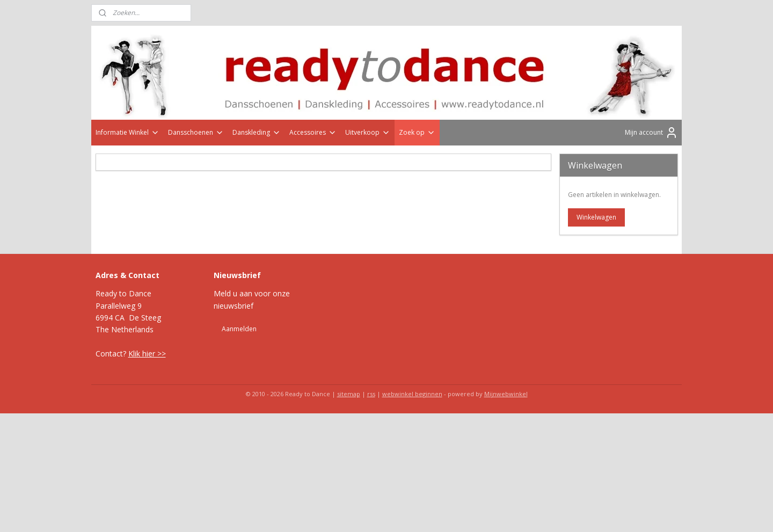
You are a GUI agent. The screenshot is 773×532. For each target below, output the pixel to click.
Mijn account (651, 133)
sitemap (349, 394)
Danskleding (257, 132)
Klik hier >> (147, 354)
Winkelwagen (596, 217)
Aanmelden (239, 329)
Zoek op (417, 132)
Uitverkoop (368, 132)
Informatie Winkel (127, 132)
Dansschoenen (196, 132)
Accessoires (313, 132)
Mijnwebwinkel (506, 394)
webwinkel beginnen (412, 394)
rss (371, 394)
